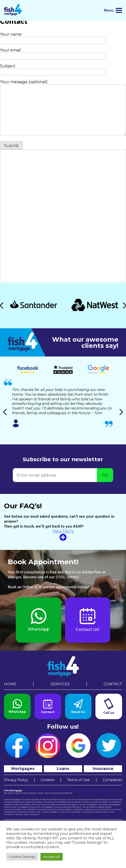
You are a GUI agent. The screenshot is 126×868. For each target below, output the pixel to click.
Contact (113, 684)
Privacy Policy (16, 780)
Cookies (47, 780)
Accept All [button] (52, 857)
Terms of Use (78, 780)
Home (10, 684)
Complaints (112, 780)
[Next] (121, 412)
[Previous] (5, 412)
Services (60, 684)
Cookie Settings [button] (22, 857)
